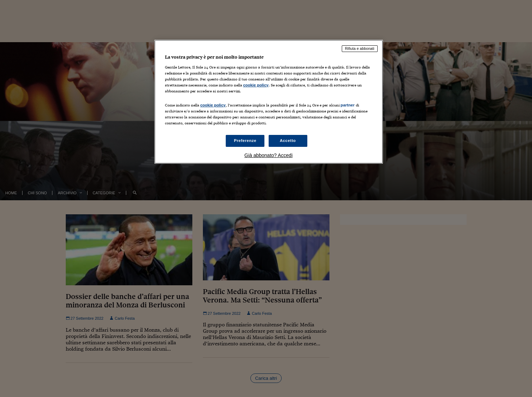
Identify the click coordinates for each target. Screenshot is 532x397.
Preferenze (245, 141)
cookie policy (256, 85)
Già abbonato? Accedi (268, 155)
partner (348, 105)
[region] (269, 102)
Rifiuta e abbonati (360, 48)
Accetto (288, 141)
